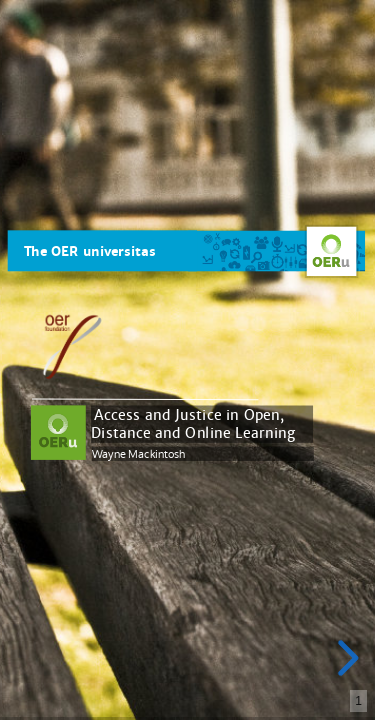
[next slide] (343, 658)
